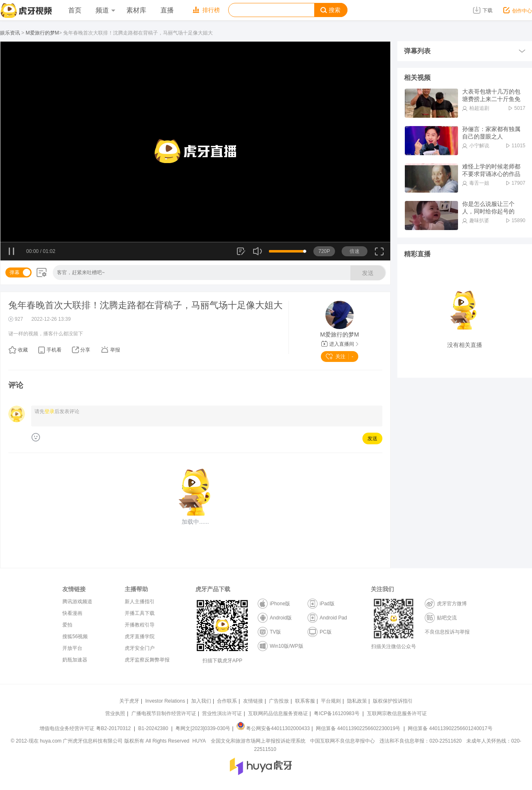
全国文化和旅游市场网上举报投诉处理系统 (258, 741)
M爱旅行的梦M (42, 33)
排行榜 (206, 10)
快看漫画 (72, 613)
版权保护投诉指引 (393, 701)
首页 (75, 10)
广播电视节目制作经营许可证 (164, 713)
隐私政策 (357, 701)
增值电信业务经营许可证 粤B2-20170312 (86, 728)
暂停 (12, 252)
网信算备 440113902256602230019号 (358, 728)
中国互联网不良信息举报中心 (342, 741)
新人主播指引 (140, 602)
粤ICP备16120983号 (336, 713)
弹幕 (15, 272)
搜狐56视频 (75, 636)
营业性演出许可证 (222, 713)
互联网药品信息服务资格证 (278, 713)
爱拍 (67, 625)
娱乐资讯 (10, 33)
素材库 (136, 10)
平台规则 (331, 701)
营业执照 (115, 713)
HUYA (199, 741)
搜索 (330, 10)
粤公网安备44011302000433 (273, 728)
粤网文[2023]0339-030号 (203, 728)
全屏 (379, 254)
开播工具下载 (140, 613)
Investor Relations (165, 701)
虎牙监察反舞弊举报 (147, 660)
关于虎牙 (129, 701)
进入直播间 (340, 344)
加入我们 (201, 701)
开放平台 (72, 648)
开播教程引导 (140, 625)
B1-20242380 (154, 728)
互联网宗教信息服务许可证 (397, 713)
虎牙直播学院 (140, 636)
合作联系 (227, 701)
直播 (167, 10)
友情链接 (253, 701)
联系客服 (305, 701)
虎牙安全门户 (140, 648)
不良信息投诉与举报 (447, 632)
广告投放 (279, 701)
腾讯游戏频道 (77, 602)
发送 (368, 273)
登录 (49, 411)
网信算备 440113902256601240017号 (450, 728)
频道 (105, 10)
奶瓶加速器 (75, 660)
